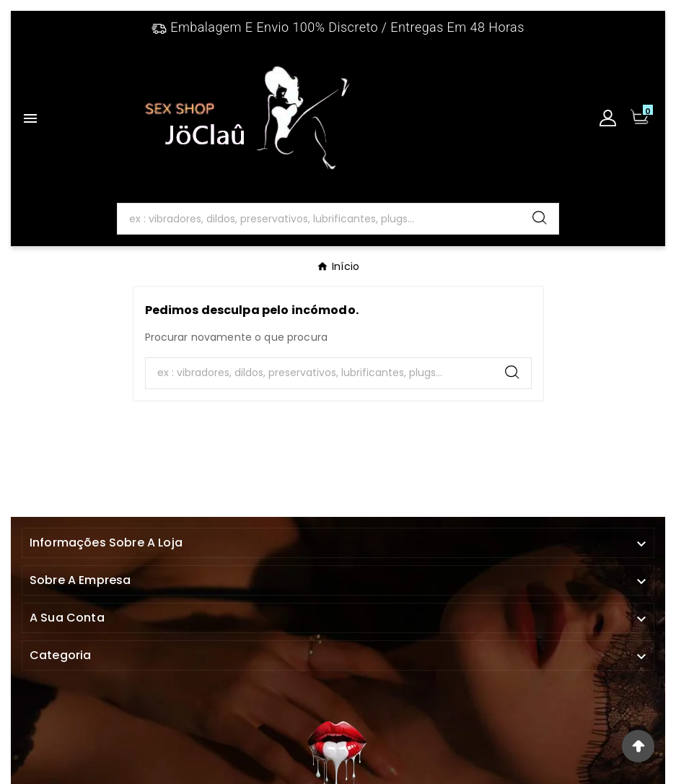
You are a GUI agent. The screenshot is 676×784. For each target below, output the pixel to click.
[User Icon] (608, 118)
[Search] (320, 219)
